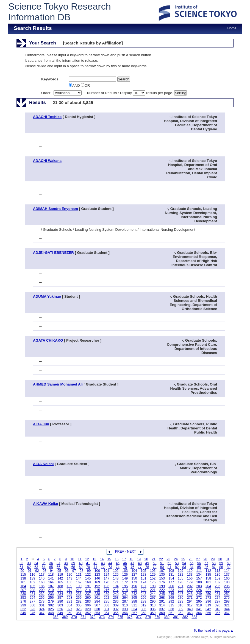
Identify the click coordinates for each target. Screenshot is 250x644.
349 (60, 613)
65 (51, 567)
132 (180, 575)
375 (120, 617)
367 (227, 613)
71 (96, 567)
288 (134, 601)
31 (228, 559)
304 (70, 605)
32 (21, 563)
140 (42, 578)
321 (227, 605)
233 (51, 594)
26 (191, 559)
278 (42, 601)
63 (36, 567)
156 (190, 578)
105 (143, 571)
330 (97, 609)
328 (79, 609)
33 (29, 563)
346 (32, 613)
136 (218, 575)
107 (162, 571)
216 (106, 590)
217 (116, 590)
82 (177, 567)
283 (88, 601)
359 (153, 613)
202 (190, 586)
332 (116, 609)
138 (23, 578)
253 (23, 598)
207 (23, 590)
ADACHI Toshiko (47, 117)
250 (208, 594)
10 (72, 559)
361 (171, 613)
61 (21, 567)
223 (171, 590)
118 (51, 575)
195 (125, 586)
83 (184, 567)
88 (221, 567)
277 (32, 601)
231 (32, 594)
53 (177, 563)
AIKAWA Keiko (46, 504)
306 (88, 605)
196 (134, 586)
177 (171, 582)
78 (147, 567)
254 (32, 598)
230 (23, 594)
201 (180, 586)
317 (190, 605)
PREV (120, 552)
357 (134, 613)
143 (70, 578)
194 (116, 586)
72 (103, 567)
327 (70, 609)
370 (74, 617)
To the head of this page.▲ (214, 631)
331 (106, 609)
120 (70, 575)
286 (116, 601)
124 (106, 575)
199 (162, 586)
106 (153, 571)
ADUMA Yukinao (47, 296)
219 (134, 590)
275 (227, 598)
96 (67, 571)
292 (171, 601)
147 (106, 578)
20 (146, 559)
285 (106, 601)
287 (125, 601)
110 (190, 571)
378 (148, 617)
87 (214, 567)
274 (218, 598)
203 (199, 586)
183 (227, 582)
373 (102, 617)
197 (143, 586)
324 (42, 609)
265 (134, 598)
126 (125, 575)
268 (162, 598)
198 (153, 586)
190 (79, 586)
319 (208, 605)
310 (125, 605)
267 (153, 598)
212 (70, 590)
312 (143, 605)
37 (59, 563)
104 (134, 571)
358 (143, 613)
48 (140, 563)
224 (180, 590)
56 (199, 563)
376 (130, 617)
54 (184, 563)
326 (60, 609)
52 (170, 563)
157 (199, 578)
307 (97, 605)
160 (227, 578)
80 (162, 567)
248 (190, 594)
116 (32, 575)
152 (153, 578)
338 (171, 609)
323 (32, 609)
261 (97, 598)
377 (139, 617)
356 (125, 613)
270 (180, 598)
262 (106, 598)
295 (199, 601)
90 (22, 571)
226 (199, 590)
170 (106, 582)
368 (55, 617)
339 (180, 609)
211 (60, 590)
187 (51, 586)
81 (170, 567)
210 (51, 590)
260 (88, 598)
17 (124, 559)
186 (42, 586)
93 (45, 571)
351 (79, 613)
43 (103, 563)
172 (125, 582)
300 (32, 605)
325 (51, 609)
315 (171, 605)
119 (60, 575)
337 (162, 609)
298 (227, 601)
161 (23, 582)
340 (190, 609)
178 (180, 582)
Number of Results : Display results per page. (131, 93)
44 (110, 563)
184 (23, 586)
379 (157, 617)
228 (218, 590)
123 (97, 575)
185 (32, 586)
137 (227, 575)
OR (85, 85)
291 (162, 601)
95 (59, 571)
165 (60, 582)
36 (51, 563)
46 (125, 563)
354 (106, 613)
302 (51, 605)
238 (97, 594)
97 (74, 571)
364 (199, 613)
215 (97, 590)
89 (229, 567)
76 (132, 567)
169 (97, 582)
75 (125, 567)
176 (162, 582)
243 (143, 594)
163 (42, 582)
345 (23, 613)
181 (208, 582)
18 (132, 559)
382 (185, 617)
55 (192, 563)
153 (162, 578)
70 (88, 567)
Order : (62, 93)
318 (199, 605)
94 (52, 571)
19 (139, 559)
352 (88, 613)
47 (132, 563)
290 (153, 601)
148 (116, 578)
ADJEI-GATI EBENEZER (53, 253)
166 (70, 582)
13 (95, 559)
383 (195, 617)
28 (205, 559)
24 (176, 559)
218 (125, 590)
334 (134, 609)
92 (37, 571)
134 (199, 575)
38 (66, 563)
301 (42, 605)
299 (23, 605)
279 (51, 601)
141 (51, 578)
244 (153, 594)
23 (168, 559)
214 (88, 590)
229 (227, 590)
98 (82, 571)
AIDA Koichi (43, 464)
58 (214, 563)
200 (171, 586)
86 (206, 567)
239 (106, 594)
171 (116, 582)
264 (125, 598)
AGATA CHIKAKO (48, 340)
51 (162, 563)
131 (171, 575)
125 (116, 575)
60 (229, 563)
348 (51, 613)
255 (42, 598)
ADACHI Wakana (47, 161)
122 (88, 575)
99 (89, 571)
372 (93, 617)
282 (79, 601)
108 (171, 571)
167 (79, 582)
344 (227, 609)
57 (206, 563)
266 (143, 598)
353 (97, 613)
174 (143, 582)
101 (106, 571)
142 (60, 578)
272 (199, 598)
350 (70, 613)
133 (190, 575)
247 (180, 594)
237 (88, 594)
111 (199, 571)
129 (153, 575)
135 (208, 575)
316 (180, 605)
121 (79, 575)
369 (65, 617)
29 (213, 559)
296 (208, 601)
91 (30, 571)
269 (171, 598)
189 (70, 586)
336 (153, 609)
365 (208, 613)
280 (60, 601)
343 (218, 609)
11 (80, 559)
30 (220, 559)
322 (23, 609)
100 (97, 571)
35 (44, 563)
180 (199, 582)
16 (117, 559)
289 (143, 601)
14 (102, 559)
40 (81, 563)
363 (190, 613)
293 (180, 601)
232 (42, 594)
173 (134, 582)
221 (153, 590)
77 (140, 567)
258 (70, 598)
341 (199, 609)
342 (208, 609)
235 (70, 594)
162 (32, 582)
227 (208, 590)
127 (134, 575)
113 (218, 571)
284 (97, 601)
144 (79, 578)
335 (143, 609)
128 (143, 575)
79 (155, 567)
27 (198, 559)
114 (227, 571)
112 (208, 571)
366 (218, 613)
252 (227, 594)
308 (106, 605)
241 (125, 594)
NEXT (132, 552)
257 (60, 598)
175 (153, 582)
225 (190, 590)
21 (154, 559)
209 (42, 590)
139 (32, 578)
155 (180, 578)
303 (60, 605)
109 (180, 571)
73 (110, 567)
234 (60, 594)
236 (79, 594)
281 (70, 601)
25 (183, 559)
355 (116, 613)
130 (162, 575)
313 (153, 605)
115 (23, 575)
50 (155, 563)
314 (162, 605)
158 (208, 578)
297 (218, 601)
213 (79, 590)
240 (116, 594)
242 (134, 594)
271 (190, 598)
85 (199, 567)
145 (88, 578)
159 (218, 578)
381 (176, 617)
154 (171, 578)
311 (134, 605)
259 (79, 598)
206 (227, 586)
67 (66, 567)
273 (208, 598)
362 (180, 613)
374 (111, 617)
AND (75, 85)
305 (79, 605)
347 (42, 613)
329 (88, 609)
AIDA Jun (41, 424)
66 (59, 567)
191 (88, 586)
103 (125, 571)
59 (221, 563)
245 (162, 594)
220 (143, 590)
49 (147, 563)
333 (125, 609)
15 (109, 559)
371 (83, 617)
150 (134, 578)
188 (60, 586)
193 (106, 586)
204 (208, 586)
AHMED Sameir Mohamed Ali (58, 384)
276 (23, 601)
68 (73, 567)
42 (96, 563)
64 (44, 567)
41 (88, 563)
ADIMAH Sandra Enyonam (55, 209)
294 (190, 601)
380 (166, 617)
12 (87, 559)
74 (118, 567)
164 (51, 582)
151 (143, 578)
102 (116, 571)
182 (218, 582)
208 (32, 590)
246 (171, 594)
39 (73, 563)
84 (192, 567)
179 (190, 582)
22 (161, 559)
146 (97, 578)
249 (199, 594)
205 (218, 586)
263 (116, 598)
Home (232, 28)
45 (118, 563)
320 (218, 605)
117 (42, 575)
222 (162, 590)
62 (29, 567)
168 (88, 582)
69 (81, 567)
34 (36, 563)
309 (116, 605)
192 (97, 586)
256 (51, 598)
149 (125, 578)
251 (218, 594)
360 (162, 613)
